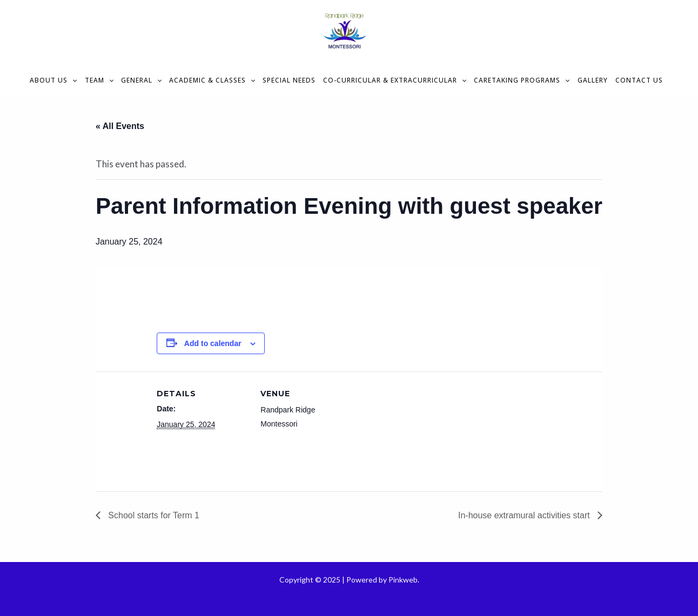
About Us (53, 80)
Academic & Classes (212, 80)
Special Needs (289, 80)
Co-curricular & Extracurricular (395, 80)
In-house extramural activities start (525, 515)
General (141, 80)
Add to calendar (213, 343)
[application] (72, 80)
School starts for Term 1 (153, 515)
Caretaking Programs (522, 80)
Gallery (593, 80)
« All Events (120, 126)
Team (99, 80)
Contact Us (639, 80)
